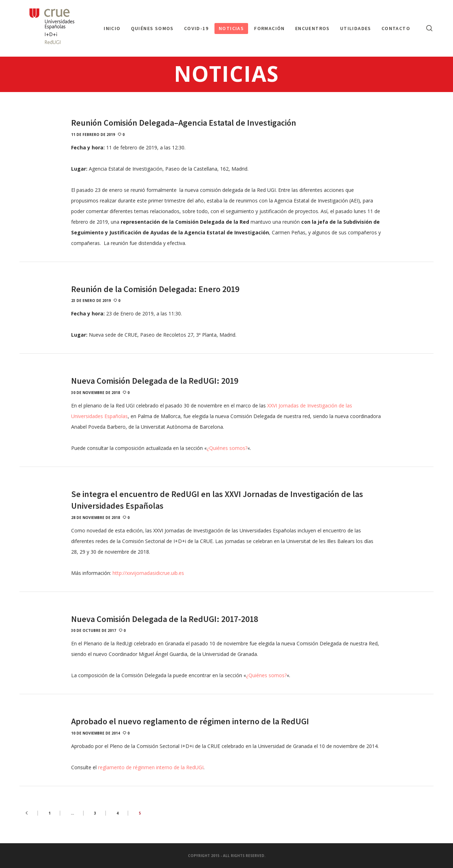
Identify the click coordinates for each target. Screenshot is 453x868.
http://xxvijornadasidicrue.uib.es (148, 573)
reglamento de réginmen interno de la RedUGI (151, 767)
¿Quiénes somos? (227, 448)
